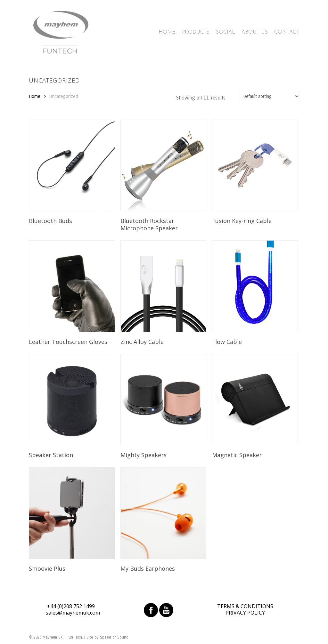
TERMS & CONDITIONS (245, 606)
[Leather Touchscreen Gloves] (72, 286)
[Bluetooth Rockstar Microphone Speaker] (164, 165)
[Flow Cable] (255, 286)
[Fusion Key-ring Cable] (255, 165)
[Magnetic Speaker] (255, 400)
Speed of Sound (114, 637)
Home (35, 96)
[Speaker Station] (72, 400)
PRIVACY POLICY (245, 613)
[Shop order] (269, 96)
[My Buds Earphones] (164, 513)
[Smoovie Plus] (72, 513)
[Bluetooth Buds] (72, 165)
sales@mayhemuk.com (73, 613)
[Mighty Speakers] (164, 400)
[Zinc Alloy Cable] (164, 286)
